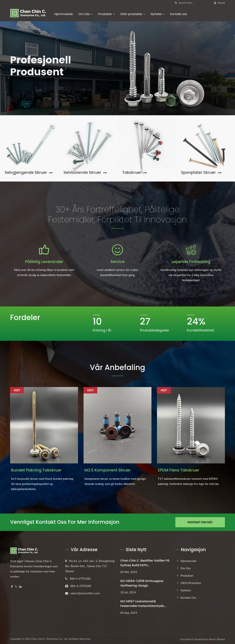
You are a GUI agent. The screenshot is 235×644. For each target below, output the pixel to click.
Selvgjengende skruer (29, 172)
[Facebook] (12, 587)
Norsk (221, 3)
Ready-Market (217, 639)
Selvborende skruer (85, 172)
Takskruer (135, 172)
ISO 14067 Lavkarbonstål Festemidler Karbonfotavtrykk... (143, 604)
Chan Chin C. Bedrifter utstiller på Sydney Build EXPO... (145, 563)
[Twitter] (16, 587)
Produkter (106, 14)
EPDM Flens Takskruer (179, 470)
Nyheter (158, 14)
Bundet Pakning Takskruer (36, 470)
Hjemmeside (64, 14)
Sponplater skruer (201, 172)
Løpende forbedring (191, 262)
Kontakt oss (179, 14)
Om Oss (85, 14)
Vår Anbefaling (118, 367)
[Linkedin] (20, 587)
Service (118, 262)
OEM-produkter (133, 14)
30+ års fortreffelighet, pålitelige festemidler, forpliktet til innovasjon (117, 215)
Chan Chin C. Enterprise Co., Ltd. (50, 639)
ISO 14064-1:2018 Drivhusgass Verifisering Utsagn (142, 583)
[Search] (195, 3)
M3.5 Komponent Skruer (108, 470)
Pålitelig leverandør (44, 262)
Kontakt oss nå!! (200, 522)
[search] (176, 3)
